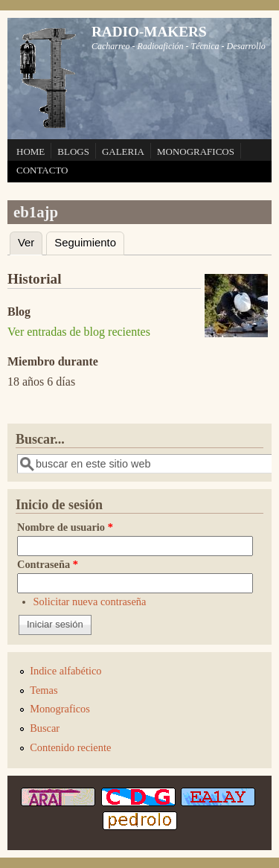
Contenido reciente (70, 747)
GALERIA (123, 151)
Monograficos (60, 709)
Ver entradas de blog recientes (79, 332)
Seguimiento (85, 243)
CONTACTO (42, 170)
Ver (30, 240)
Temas (44, 690)
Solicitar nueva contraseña (90, 601)
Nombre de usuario (65, 527)
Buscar (45, 728)
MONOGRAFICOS (196, 151)
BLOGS (73, 151)
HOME (31, 151)
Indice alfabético (65, 671)
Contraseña (48, 564)
